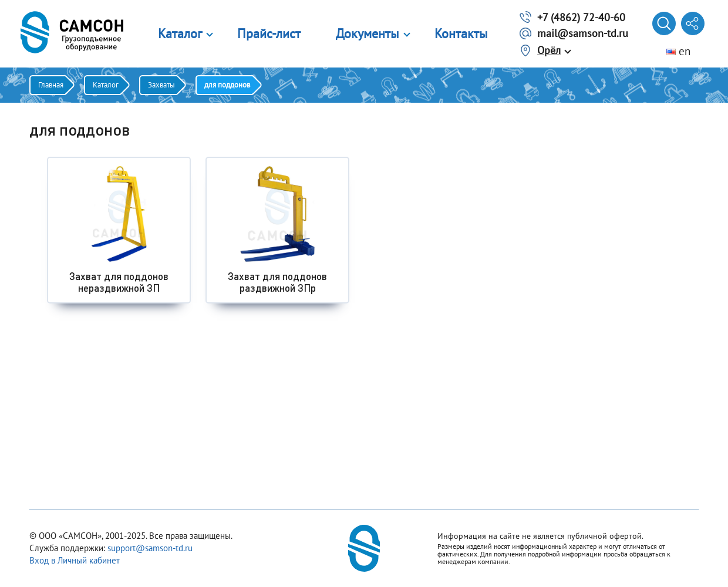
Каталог (180, 33)
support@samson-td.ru (150, 548)
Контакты (461, 33)
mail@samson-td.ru (583, 33)
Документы (368, 33)
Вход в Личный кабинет (75, 560)
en (678, 51)
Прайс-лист (269, 33)
